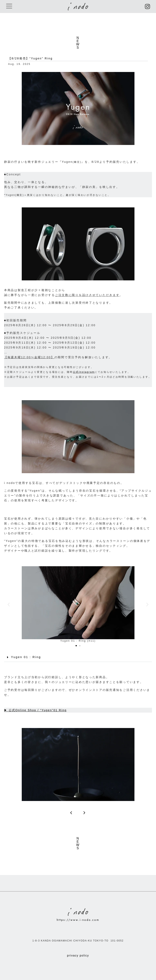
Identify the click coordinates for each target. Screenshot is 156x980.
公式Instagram (84, 372)
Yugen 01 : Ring (26, 657)
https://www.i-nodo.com (78, 920)
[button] (9, 604)
